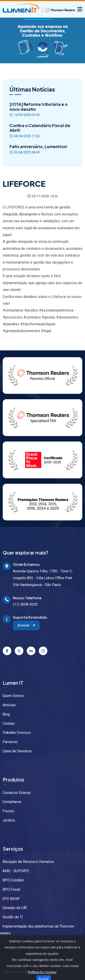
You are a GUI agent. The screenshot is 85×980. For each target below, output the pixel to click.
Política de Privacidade (22, 972)
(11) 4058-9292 (25, 604)
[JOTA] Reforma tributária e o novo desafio (39, 107)
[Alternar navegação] (80, 9)
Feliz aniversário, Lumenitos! (39, 146)
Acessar (27, 625)
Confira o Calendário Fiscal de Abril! (40, 128)
